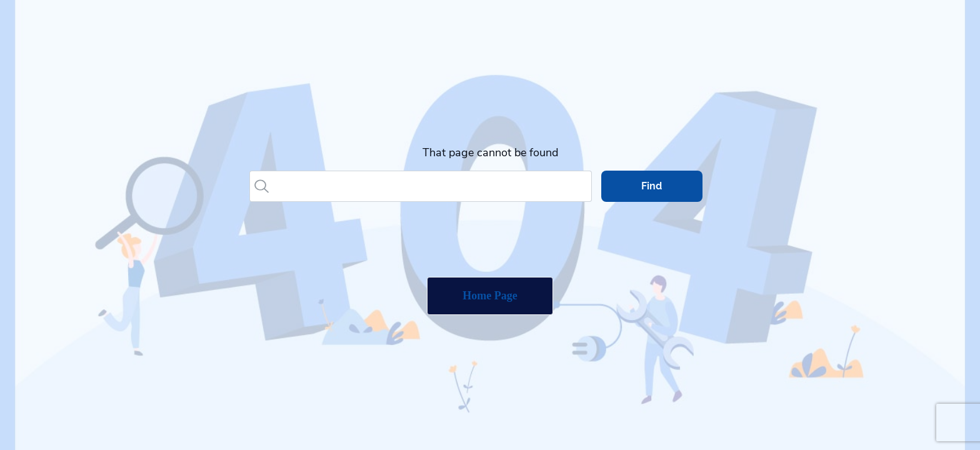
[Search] (432, 186)
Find (652, 186)
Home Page (490, 296)
